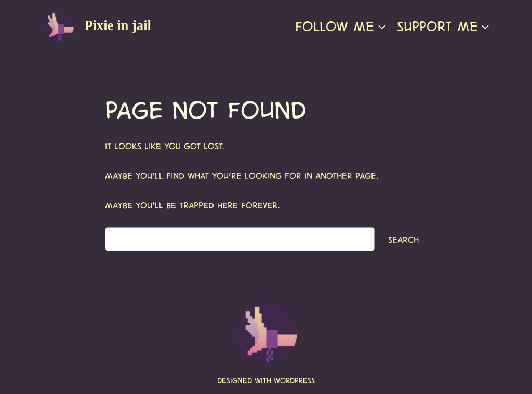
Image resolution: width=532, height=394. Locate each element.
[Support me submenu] (485, 26)
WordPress (294, 380)
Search (403, 239)
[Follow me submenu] (382, 26)
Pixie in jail (118, 25)
